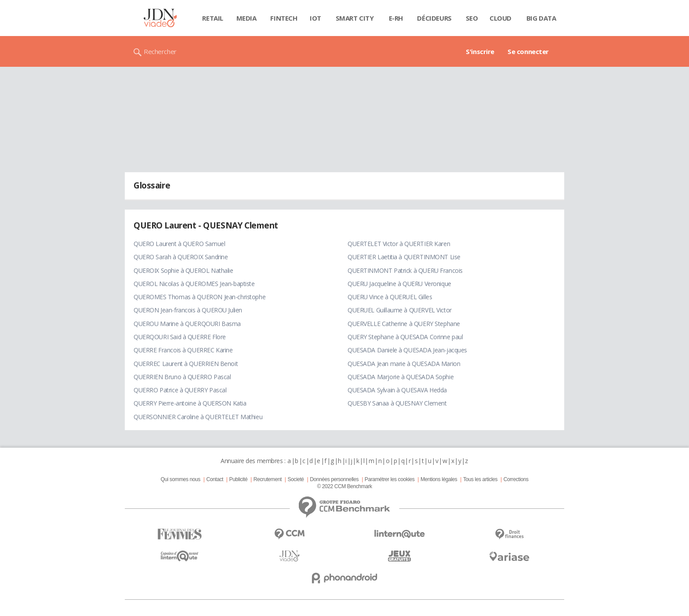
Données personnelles (334, 479)
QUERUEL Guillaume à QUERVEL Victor (400, 310)
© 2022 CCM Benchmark (344, 486)
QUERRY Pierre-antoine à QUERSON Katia (190, 403)
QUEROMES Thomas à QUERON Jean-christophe (199, 297)
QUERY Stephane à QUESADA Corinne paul (405, 337)
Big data (541, 18)
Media (247, 18)
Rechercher (160, 51)
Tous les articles (480, 479)
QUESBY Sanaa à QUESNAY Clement (397, 403)
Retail (212, 18)
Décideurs (434, 18)
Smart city (355, 18)
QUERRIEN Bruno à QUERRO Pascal (182, 377)
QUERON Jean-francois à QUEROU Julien (188, 310)
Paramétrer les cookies (390, 479)
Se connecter (528, 51)
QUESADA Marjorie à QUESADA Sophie (401, 377)
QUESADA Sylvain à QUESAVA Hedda (397, 390)
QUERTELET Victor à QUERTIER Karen (399, 244)
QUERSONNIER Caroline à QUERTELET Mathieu (198, 417)
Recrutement (268, 479)
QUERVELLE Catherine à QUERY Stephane (404, 324)
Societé (296, 479)
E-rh (396, 18)
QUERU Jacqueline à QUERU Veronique (399, 284)
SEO (472, 18)
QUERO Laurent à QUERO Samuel (179, 244)
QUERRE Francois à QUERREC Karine (183, 350)
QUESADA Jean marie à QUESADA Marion (404, 364)
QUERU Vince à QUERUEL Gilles (390, 297)
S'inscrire (480, 51)
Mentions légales (439, 479)
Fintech (284, 18)
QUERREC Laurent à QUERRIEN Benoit (186, 364)
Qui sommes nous (180, 479)
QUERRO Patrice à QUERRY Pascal (180, 390)
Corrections (516, 479)
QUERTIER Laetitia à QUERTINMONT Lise (404, 257)
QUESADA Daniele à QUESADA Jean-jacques (407, 350)
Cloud (500, 18)
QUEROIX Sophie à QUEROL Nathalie (183, 270)
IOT (315, 18)
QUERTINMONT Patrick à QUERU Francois (405, 270)
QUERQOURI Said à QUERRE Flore (180, 337)
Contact (215, 479)
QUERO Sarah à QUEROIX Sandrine (181, 257)
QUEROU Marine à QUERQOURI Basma (187, 324)
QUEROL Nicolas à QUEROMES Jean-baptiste (194, 284)
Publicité (239, 479)
